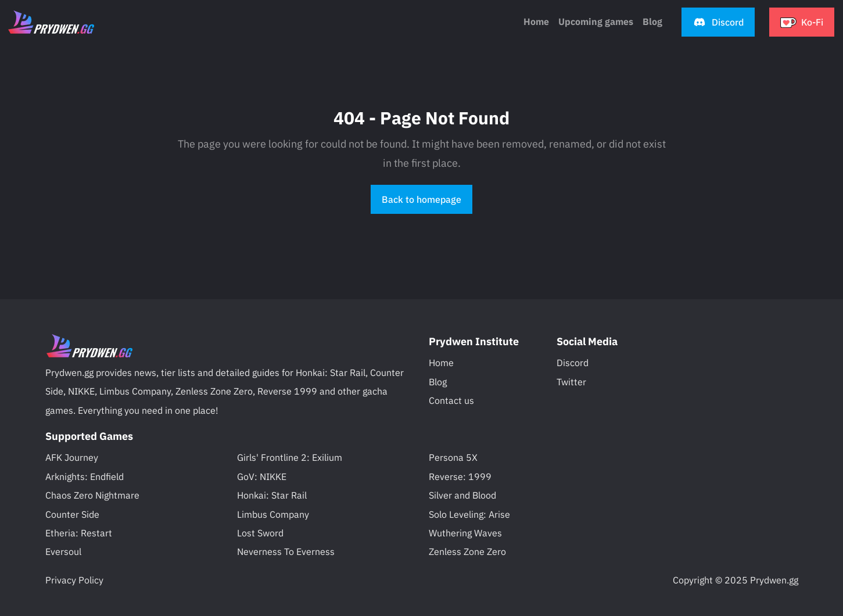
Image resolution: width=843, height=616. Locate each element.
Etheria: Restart (79, 533)
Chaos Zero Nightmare (92, 495)
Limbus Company (273, 514)
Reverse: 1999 (460, 477)
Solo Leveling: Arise (469, 514)
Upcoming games (596, 22)
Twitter (571, 382)
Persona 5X (453, 457)
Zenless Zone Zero (467, 551)
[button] (718, 22)
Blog (438, 382)
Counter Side (72, 514)
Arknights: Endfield (85, 477)
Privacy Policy (74, 580)
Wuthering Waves (465, 533)
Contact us (451, 400)
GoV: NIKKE (262, 477)
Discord (573, 363)
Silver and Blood (462, 495)
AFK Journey (72, 457)
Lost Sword (260, 533)
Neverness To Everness (286, 551)
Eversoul (63, 551)
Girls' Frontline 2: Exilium (290, 457)
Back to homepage (421, 199)
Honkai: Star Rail (272, 495)
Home (536, 22)
